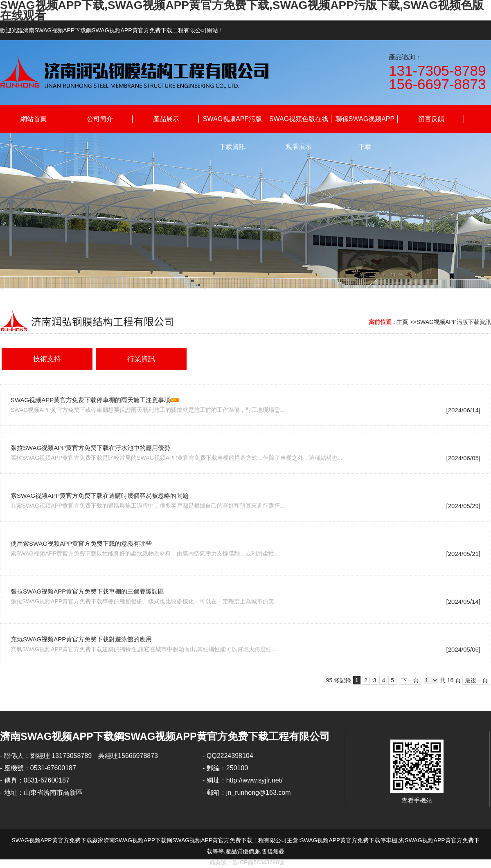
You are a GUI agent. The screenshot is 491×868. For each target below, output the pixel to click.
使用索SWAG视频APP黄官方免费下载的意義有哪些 (81, 543)
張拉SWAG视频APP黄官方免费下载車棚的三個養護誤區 (87, 591)
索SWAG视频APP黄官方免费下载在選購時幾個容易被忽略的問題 (100, 496)
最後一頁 (476, 680)
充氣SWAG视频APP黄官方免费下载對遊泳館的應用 (81, 639)
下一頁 (410, 680)
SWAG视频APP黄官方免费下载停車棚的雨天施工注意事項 (90, 400)
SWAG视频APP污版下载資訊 (454, 322)
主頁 (402, 322)
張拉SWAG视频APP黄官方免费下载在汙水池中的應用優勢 (90, 448)
